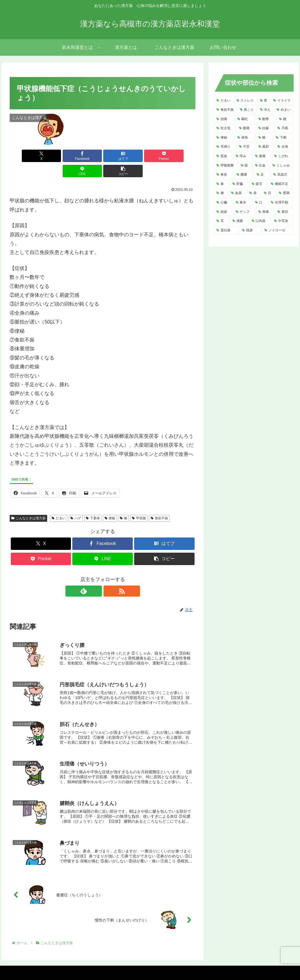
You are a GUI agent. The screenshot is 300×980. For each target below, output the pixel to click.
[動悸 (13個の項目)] (266, 119)
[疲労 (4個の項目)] (258, 184)
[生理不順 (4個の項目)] (281, 203)
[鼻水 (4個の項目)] (242, 203)
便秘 (110, 503)
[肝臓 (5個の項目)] (239, 184)
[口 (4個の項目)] (260, 203)
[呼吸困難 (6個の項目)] (225, 166)
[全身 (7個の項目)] (284, 147)
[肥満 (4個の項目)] (285, 193)
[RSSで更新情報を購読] (109, 576)
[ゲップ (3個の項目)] (244, 212)
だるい (59, 503)
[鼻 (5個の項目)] (221, 184)
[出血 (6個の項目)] (261, 166)
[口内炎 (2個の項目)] (260, 221)
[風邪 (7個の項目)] (265, 147)
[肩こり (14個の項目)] (247, 110)
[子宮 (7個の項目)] (246, 147)
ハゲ (76, 503)
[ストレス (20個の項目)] (245, 101)
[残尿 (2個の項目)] (250, 231)
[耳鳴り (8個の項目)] (225, 147)
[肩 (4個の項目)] (254, 193)
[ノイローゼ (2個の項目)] (278, 231)
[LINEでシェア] (149, 156)
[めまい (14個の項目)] (284, 110)
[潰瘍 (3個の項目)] (239, 221)
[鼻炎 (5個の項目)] (223, 175)
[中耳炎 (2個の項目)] (282, 221)
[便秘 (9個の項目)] (224, 138)
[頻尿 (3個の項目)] (223, 212)
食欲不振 (159, 503)
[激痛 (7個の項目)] (262, 156)
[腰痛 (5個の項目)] (244, 175)
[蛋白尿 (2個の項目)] (226, 231)
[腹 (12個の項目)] (285, 119)
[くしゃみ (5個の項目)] (282, 166)
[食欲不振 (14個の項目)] (225, 110)
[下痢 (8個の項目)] (283, 138)
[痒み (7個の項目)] (242, 156)
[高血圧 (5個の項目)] (282, 175)
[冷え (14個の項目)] (265, 110)
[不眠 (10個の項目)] (284, 128)
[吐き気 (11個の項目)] (225, 128)
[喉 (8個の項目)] (264, 138)
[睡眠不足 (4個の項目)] (281, 184)
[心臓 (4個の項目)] (223, 203)
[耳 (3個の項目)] (221, 221)
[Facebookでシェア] (56, 156)
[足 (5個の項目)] (262, 175)
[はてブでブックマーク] (87, 156)
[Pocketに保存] (118, 156)
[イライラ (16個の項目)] (282, 101)
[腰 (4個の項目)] (221, 193)
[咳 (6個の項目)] (245, 166)
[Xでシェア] (25, 156)
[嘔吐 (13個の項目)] (245, 119)
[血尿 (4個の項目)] (237, 193)
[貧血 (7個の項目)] (223, 156)
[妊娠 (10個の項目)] (265, 128)
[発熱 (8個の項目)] (245, 138)
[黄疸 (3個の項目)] (284, 212)
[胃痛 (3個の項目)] (265, 212)
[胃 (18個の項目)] (264, 101)
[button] (180, 156)
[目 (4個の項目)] (268, 193)
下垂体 (93, 503)
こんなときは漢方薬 (28, 503)
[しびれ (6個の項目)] (282, 156)
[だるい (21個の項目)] (223, 101)
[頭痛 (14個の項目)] (224, 119)
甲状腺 (139, 503)
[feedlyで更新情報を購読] (96, 576)
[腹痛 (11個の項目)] (246, 128)
